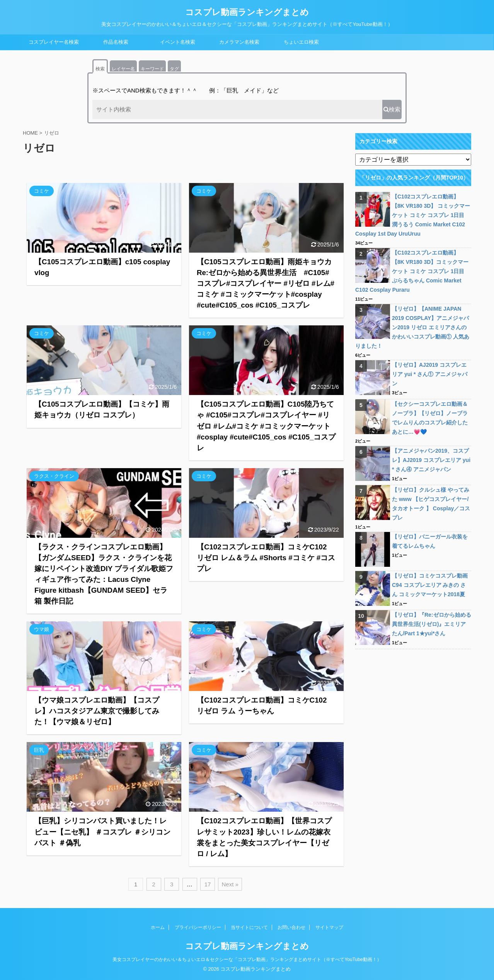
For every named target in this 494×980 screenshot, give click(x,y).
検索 (100, 69)
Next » (230, 884)
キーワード (152, 69)
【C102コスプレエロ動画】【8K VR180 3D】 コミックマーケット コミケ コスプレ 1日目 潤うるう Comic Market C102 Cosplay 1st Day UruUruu (413, 215)
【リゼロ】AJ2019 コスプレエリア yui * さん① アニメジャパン (430, 374)
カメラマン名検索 (239, 42)
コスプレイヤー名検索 (54, 42)
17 (208, 884)
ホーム (158, 927)
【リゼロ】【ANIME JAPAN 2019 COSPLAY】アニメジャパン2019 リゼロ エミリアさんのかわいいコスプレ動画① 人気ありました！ (412, 327)
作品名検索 (116, 42)
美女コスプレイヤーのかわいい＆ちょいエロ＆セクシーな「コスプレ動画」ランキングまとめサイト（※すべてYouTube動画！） (247, 959)
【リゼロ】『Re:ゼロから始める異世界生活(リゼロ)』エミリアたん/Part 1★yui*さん (432, 624)
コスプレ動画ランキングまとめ (247, 12)
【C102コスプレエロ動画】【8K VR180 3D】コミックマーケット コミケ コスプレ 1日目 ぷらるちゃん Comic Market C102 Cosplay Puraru (412, 271)
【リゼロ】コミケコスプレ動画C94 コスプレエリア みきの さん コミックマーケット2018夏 (430, 585)
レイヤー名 (123, 69)
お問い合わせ (291, 927)
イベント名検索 (178, 42)
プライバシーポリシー (198, 927)
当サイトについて (249, 927)
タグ (174, 69)
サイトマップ (329, 927)
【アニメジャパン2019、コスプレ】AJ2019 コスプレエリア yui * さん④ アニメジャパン (431, 460)
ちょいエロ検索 (301, 42)
